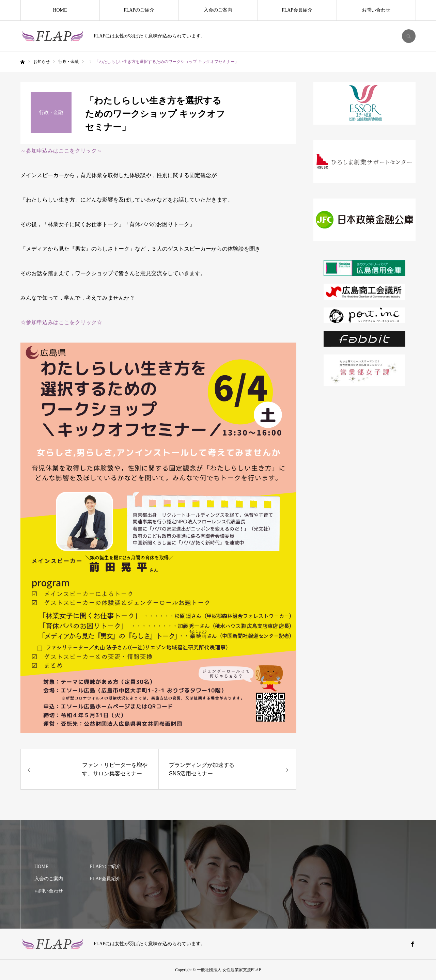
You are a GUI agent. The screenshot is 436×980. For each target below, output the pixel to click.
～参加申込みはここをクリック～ (61, 151)
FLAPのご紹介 (139, 10)
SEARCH (409, 36)
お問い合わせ (376, 10)
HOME (60, 10)
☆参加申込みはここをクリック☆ (61, 322)
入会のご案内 (218, 10)
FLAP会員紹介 (297, 10)
